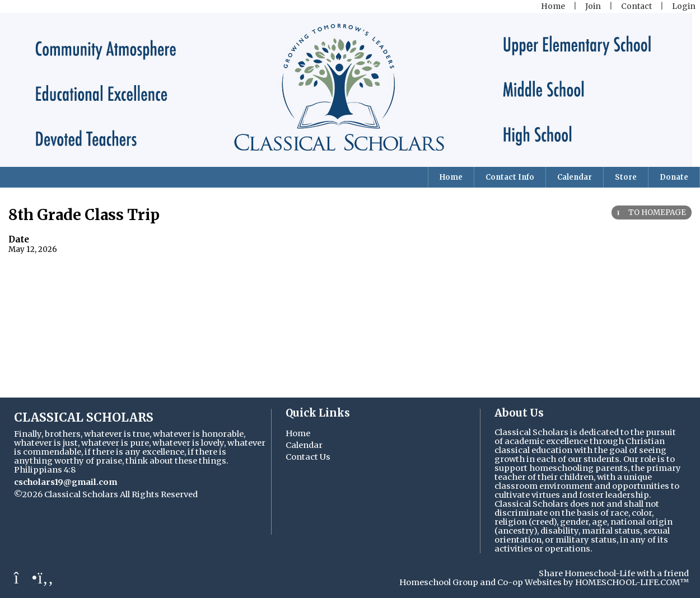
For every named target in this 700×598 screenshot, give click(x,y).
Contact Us (308, 457)
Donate (674, 177)
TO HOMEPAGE (652, 212)
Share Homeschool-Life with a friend (614, 573)
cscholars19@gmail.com (66, 482)
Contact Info (510, 177)
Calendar (575, 177)
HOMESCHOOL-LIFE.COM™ (632, 582)
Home (451, 177)
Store (626, 177)
